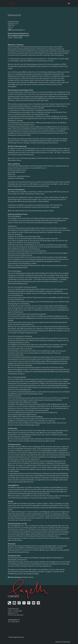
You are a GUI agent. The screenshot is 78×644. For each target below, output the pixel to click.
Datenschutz (67, 642)
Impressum (59, 642)
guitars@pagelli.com (14, 620)
